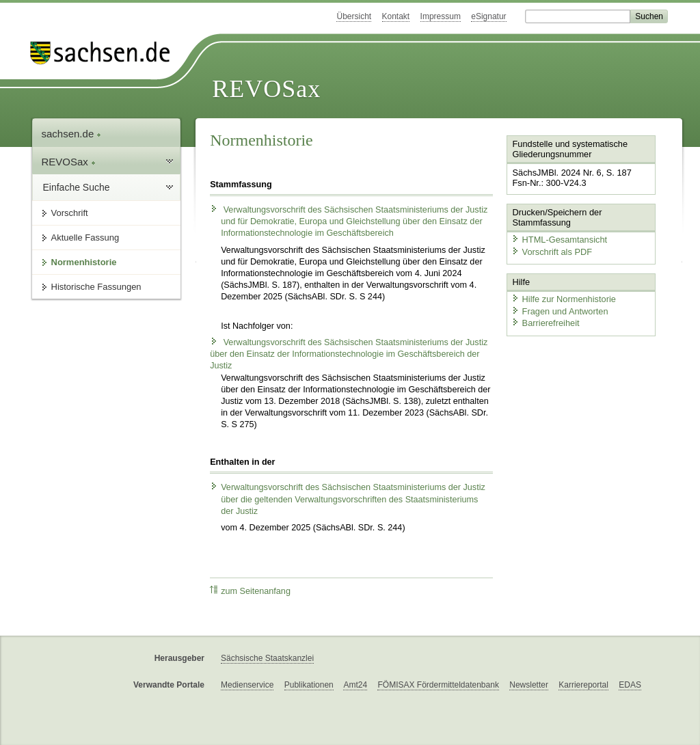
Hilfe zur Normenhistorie (564, 299)
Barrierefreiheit (546, 323)
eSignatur (488, 16)
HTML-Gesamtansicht (559, 240)
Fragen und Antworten (560, 311)
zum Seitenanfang (250, 591)
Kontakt (396, 16)
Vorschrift (70, 213)
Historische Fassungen (96, 287)
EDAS (630, 685)
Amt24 (355, 685)
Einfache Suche (77, 187)
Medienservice (247, 685)
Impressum (441, 16)
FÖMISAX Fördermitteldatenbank (438, 685)
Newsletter (529, 685)
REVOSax (266, 89)
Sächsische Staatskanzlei (267, 658)
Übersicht (354, 16)
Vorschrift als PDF (552, 252)
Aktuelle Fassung (85, 238)
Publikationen (309, 685)
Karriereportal (583, 685)
